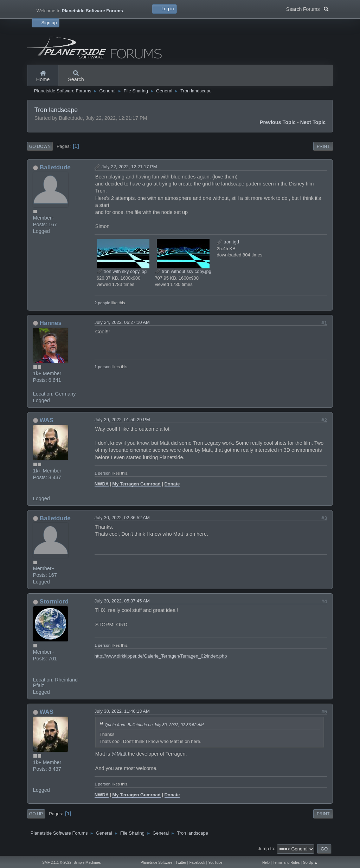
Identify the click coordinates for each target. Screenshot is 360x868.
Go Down (40, 146)
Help (266, 863)
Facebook (197, 863)
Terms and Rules (286, 863)
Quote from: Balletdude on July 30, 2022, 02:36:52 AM (154, 725)
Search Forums (307, 8)
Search (76, 77)
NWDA (102, 484)
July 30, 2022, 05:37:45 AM (122, 601)
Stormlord (54, 601)
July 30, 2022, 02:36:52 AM (122, 518)
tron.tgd (228, 242)
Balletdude (55, 167)
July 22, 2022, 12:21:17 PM (129, 167)
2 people (102, 303)
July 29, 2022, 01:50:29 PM (122, 420)
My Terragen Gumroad (136, 484)
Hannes (51, 323)
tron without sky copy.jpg (183, 271)
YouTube (216, 863)
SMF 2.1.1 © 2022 (57, 863)
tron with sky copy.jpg (122, 271)
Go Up (36, 814)
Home (43, 77)
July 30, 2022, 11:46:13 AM (122, 711)
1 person (102, 367)
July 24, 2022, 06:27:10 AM (122, 322)
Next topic (313, 122)
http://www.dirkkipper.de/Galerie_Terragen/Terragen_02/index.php (161, 656)
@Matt (119, 754)
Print (323, 146)
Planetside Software (156, 863)
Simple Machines (87, 863)
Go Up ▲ (310, 863)
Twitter (181, 863)
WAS (47, 420)
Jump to (266, 849)
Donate (172, 484)
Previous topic (278, 122)
